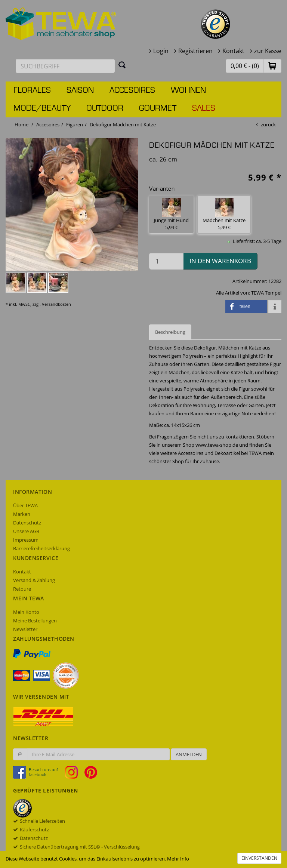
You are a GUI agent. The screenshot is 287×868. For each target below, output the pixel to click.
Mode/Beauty (42, 108)
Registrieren (195, 51)
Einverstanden (259, 858)
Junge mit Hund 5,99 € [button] (171, 214)
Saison (80, 90)
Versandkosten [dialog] (56, 304)
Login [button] (161, 51)
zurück (268, 124)
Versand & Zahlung (34, 580)
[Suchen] (122, 65)
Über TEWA (25, 505)
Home (21, 124)
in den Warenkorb (220, 261)
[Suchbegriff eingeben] (65, 66)
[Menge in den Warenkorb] (166, 261)
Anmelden (189, 754)
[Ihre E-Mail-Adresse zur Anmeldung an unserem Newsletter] (98, 754)
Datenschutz (27, 523)
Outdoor (105, 108)
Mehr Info (178, 859)
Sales (204, 108)
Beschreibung (170, 332)
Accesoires (132, 90)
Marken (22, 514)
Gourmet (158, 108)
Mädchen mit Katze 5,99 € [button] (224, 214)
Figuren (75, 124)
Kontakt (233, 51)
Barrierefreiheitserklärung (41, 548)
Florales (32, 90)
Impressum (26, 540)
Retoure (22, 589)
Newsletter (25, 629)
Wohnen (188, 90)
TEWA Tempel (266, 293)
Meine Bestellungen (35, 621)
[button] (272, 66)
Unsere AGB (26, 531)
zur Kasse (268, 51)
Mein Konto (26, 612)
